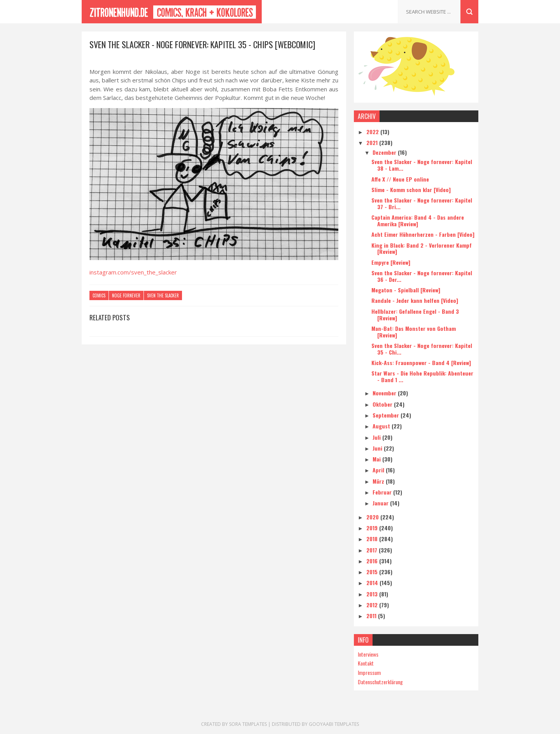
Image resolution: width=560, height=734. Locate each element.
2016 (373, 561)
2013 (373, 594)
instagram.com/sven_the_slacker (133, 272)
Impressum (369, 672)
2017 (373, 550)
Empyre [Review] (391, 262)
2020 (373, 517)
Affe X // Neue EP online (400, 179)
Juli (377, 437)
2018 (373, 539)
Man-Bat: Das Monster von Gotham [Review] (414, 332)
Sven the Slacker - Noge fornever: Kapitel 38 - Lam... (422, 165)
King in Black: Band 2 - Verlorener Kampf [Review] (422, 248)
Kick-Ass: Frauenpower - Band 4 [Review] (421, 363)
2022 (373, 132)
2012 (373, 605)
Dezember (385, 152)
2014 (373, 583)
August (382, 426)
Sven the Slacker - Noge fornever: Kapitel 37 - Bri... (422, 203)
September (387, 415)
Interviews (368, 654)
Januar (381, 503)
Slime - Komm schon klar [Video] (411, 190)
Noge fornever (126, 295)
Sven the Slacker (163, 295)
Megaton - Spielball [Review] (406, 290)
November (385, 393)
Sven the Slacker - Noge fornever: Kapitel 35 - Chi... (422, 349)
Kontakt (366, 663)
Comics (99, 295)
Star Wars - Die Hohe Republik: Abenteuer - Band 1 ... (422, 376)
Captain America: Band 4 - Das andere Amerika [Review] (418, 220)
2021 (373, 142)
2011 (372, 616)
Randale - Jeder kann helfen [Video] (415, 300)
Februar (383, 492)
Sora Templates (248, 724)
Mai (377, 459)
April (379, 470)
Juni (378, 448)
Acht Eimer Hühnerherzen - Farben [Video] (423, 234)
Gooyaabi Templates (334, 724)
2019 (373, 528)
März (379, 481)
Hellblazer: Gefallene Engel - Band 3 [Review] (415, 315)
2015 (373, 572)
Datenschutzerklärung (380, 682)
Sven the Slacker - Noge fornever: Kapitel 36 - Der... (422, 276)
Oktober (383, 404)
